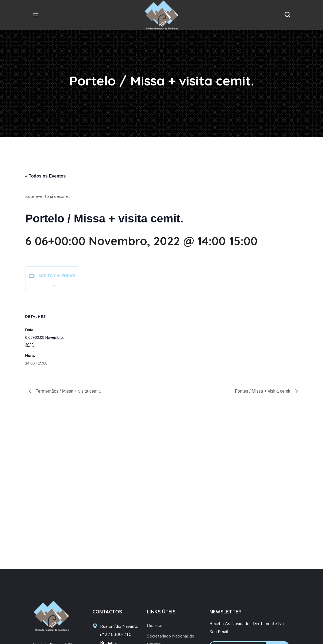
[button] (287, 15)
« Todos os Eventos (45, 176)
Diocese (155, 626)
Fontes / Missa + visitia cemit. (264, 391)
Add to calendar (57, 276)
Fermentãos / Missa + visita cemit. (67, 391)
